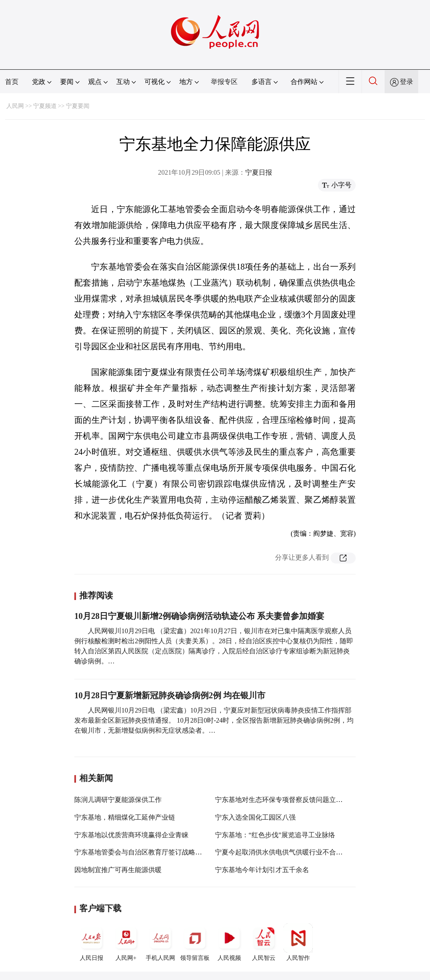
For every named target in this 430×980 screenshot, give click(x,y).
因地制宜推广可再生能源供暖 (118, 870)
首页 (12, 82)
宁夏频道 (45, 106)
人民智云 (264, 942)
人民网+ (126, 942)
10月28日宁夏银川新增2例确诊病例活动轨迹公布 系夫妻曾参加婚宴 (199, 616)
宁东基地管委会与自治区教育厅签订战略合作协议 (148, 852)
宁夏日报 (259, 172)
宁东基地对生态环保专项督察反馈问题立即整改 (286, 800)
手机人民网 (160, 942)
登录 (406, 82)
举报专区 (224, 82)
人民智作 (298, 942)
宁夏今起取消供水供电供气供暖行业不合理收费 (286, 852)
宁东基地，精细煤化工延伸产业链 (125, 817)
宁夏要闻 (78, 106)
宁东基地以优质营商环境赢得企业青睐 (131, 835)
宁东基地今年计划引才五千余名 (262, 870)
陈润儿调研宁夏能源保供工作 (118, 800)
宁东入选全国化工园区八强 (255, 817)
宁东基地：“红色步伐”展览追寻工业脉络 (275, 835)
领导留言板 (195, 942)
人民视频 (229, 942)
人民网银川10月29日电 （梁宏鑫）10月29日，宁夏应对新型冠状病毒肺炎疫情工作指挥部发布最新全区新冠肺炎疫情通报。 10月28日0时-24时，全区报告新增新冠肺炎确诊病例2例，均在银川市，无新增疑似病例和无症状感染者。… (214, 720)
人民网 (15, 106)
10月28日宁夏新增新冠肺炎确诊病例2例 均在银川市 (170, 695)
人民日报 (92, 942)
